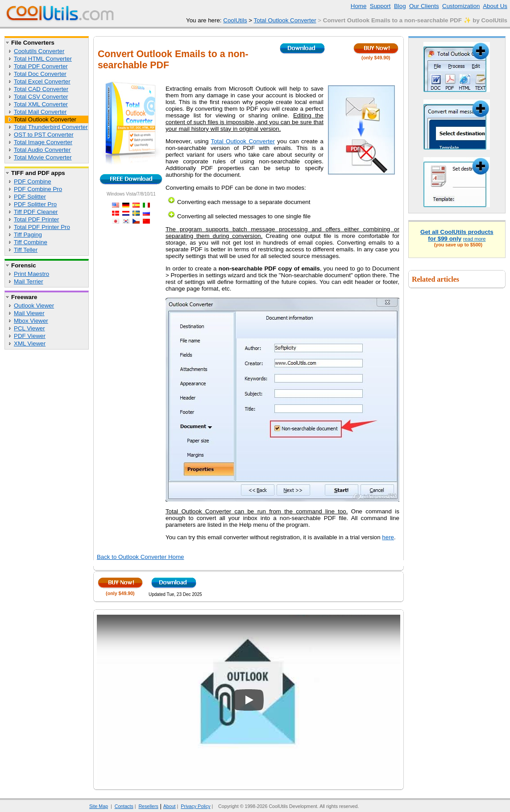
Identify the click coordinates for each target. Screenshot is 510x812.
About (170, 806)
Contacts (124, 806)
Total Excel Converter (42, 81)
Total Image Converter (43, 142)
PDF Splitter (30, 197)
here (388, 537)
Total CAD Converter (41, 89)
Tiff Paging (28, 235)
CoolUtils (235, 20)
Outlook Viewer (34, 306)
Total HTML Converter (43, 59)
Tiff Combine (31, 242)
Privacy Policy (195, 806)
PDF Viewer (30, 336)
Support (380, 6)
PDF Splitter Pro (35, 204)
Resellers (148, 806)
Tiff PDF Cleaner (36, 212)
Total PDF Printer (36, 219)
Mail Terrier (29, 281)
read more (475, 239)
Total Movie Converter (43, 157)
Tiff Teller (26, 250)
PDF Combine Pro (38, 189)
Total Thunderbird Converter (51, 127)
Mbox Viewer (31, 321)
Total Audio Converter (42, 150)
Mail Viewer (29, 313)
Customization (461, 6)
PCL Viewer (29, 328)
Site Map (99, 806)
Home (359, 6)
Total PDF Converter (41, 66)
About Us (495, 6)
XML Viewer (30, 344)
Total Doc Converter (40, 74)
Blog (400, 6)
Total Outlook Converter (285, 20)
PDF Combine (33, 181)
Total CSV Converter (41, 97)
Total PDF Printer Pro (42, 227)
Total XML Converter (41, 104)
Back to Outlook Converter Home (141, 557)
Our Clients (424, 6)
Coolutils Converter (39, 51)
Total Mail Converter (40, 112)
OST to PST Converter (44, 135)
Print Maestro (31, 274)
